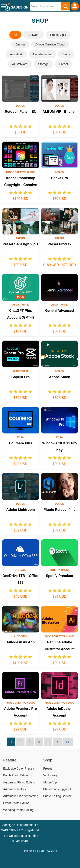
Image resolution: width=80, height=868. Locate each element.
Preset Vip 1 (58, 35)
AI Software (20, 64)
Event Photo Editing (16, 803)
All (15, 35)
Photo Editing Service (58, 796)
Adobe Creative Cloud (50, 44)
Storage (43, 64)
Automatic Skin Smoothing (21, 796)
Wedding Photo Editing (18, 810)
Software (34, 35)
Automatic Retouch (16, 789)
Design (20, 44)
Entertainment (42, 54)
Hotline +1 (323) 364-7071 (40, 851)
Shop (48, 760)
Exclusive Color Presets (19, 768)
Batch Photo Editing (16, 775)
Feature (10, 760)
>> (68, 742)
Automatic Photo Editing (19, 782)
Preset (64, 64)
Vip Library (50, 775)
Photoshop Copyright (57, 789)
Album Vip (50, 782)
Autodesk (16, 54)
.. (48, 742)
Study (66, 54)
